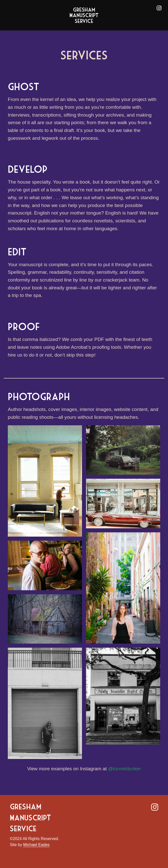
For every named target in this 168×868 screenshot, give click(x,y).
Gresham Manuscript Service (84, 15)
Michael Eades (36, 845)
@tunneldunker (124, 769)
